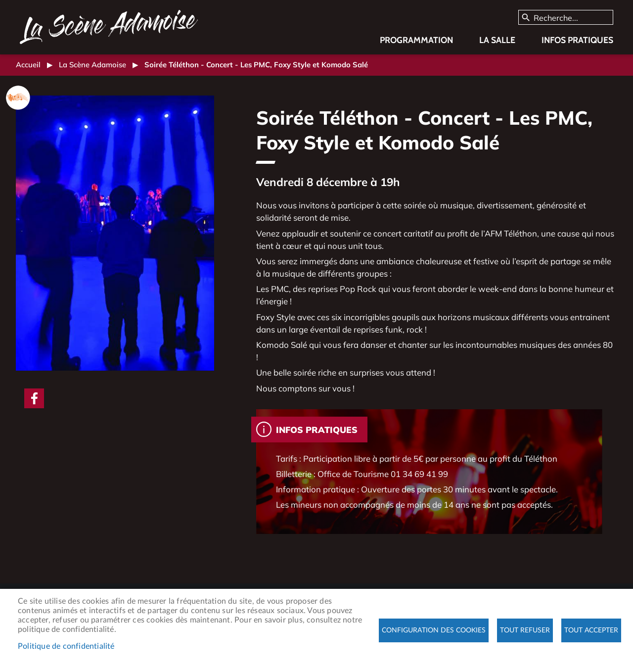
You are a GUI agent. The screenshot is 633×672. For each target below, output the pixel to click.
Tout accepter (591, 630)
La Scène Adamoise (92, 65)
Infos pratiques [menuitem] (577, 40)
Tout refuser (525, 630)
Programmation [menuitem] (416, 40)
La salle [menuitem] (497, 40)
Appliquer (526, 18)
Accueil (28, 65)
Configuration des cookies (434, 630)
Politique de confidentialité (66, 646)
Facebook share (34, 398)
